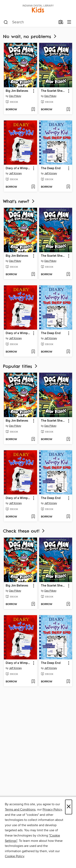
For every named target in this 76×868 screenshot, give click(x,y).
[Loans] (61, 23)
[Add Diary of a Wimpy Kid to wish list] (33, 187)
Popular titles (21, 366)
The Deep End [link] (51, 168)
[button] (33, 91)
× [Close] (69, 807)
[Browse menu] (69, 22)
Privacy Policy (52, 810)
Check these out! (24, 531)
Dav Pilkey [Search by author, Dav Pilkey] (15, 96)
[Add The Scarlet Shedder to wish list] (68, 110)
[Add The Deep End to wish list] (68, 187)
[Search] (6, 22)
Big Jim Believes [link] (17, 91)
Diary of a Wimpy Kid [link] (19, 168)
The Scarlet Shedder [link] (54, 91)
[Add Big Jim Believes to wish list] (33, 110)
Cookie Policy (14, 856)
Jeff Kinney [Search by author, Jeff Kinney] (15, 173)
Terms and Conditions (20, 810)
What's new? (19, 201)
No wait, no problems (30, 36)
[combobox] (30, 22)
